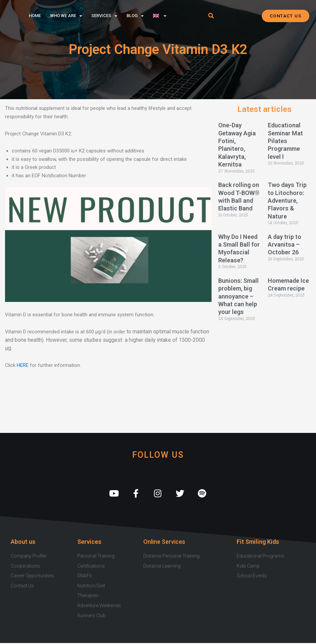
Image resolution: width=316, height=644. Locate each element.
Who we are (66, 16)
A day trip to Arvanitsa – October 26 (285, 245)
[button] (211, 16)
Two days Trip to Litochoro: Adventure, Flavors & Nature (287, 201)
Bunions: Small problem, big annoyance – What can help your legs (239, 296)
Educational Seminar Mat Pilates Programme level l (285, 141)
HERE (23, 365)
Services (104, 16)
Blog (135, 16)
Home (35, 16)
